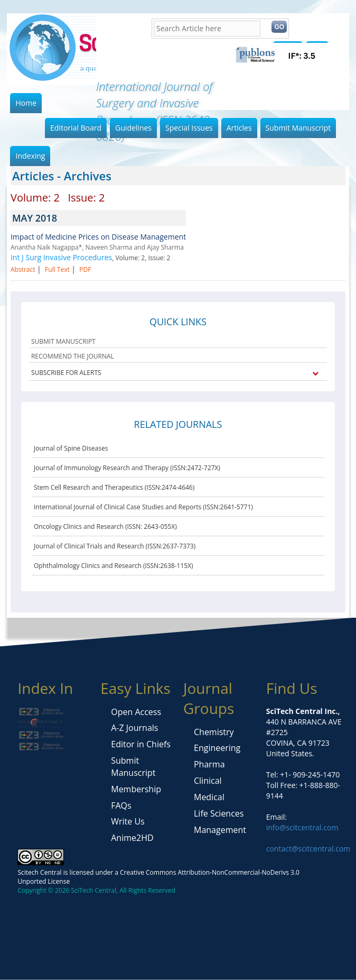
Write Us (128, 821)
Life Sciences (219, 813)
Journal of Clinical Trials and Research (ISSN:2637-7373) (115, 546)
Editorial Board (76, 128)
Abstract (23, 269)
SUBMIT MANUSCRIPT (63, 341)
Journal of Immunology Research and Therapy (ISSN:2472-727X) (127, 468)
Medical (209, 797)
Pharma (209, 764)
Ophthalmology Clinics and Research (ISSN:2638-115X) (114, 566)
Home (26, 103)
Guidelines (133, 128)
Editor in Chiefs (141, 744)
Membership (136, 789)
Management (220, 830)
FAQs (121, 805)
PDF (85, 269)
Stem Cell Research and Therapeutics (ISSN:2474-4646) (114, 487)
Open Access (136, 712)
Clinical (208, 781)
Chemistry (214, 732)
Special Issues (189, 128)
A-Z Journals (134, 728)
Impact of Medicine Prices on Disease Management (98, 237)
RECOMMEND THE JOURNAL (73, 356)
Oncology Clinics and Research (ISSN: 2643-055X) (105, 526)
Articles (239, 128)
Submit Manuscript (298, 128)
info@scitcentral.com (302, 827)
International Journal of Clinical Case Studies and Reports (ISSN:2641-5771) (143, 507)
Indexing (30, 156)
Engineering (217, 748)
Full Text (57, 269)
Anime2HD (132, 838)
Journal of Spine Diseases (71, 448)
